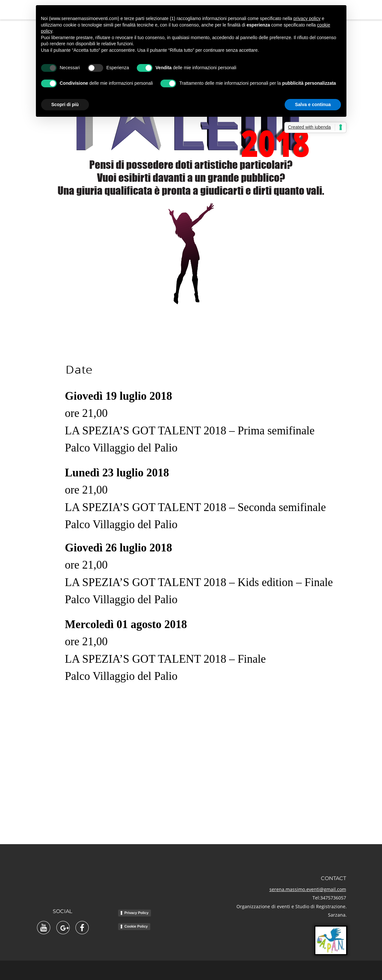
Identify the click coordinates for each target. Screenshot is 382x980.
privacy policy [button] (307, 18)
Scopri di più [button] (65, 104)
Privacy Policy (137, 913)
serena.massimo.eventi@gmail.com (308, 889)
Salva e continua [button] (313, 104)
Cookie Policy (136, 926)
